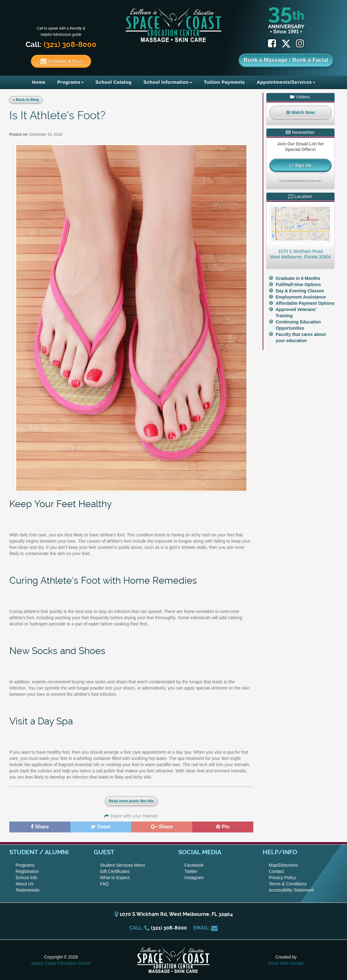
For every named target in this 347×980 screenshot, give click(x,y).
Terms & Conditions (288, 884)
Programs (69, 82)
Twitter (191, 871)
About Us (25, 884)
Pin (223, 827)
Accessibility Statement (291, 890)
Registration (27, 871)
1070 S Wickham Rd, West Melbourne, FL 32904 (174, 914)
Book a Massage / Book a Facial (286, 60)
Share (40, 827)
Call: (61, 45)
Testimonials (28, 890)
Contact (276, 871)
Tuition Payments (224, 82)
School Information (166, 82)
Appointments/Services (284, 82)
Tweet (101, 827)
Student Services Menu (122, 865)
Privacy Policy (282, 878)
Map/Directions (283, 865)
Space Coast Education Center (61, 963)
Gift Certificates (115, 871)
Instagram (194, 878)
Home (39, 82)
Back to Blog (26, 100)
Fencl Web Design (286, 963)
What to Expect (115, 878)
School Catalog (114, 82)
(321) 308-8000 (169, 928)
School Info (26, 878)
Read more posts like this (131, 801)
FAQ (104, 884)
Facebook (194, 865)
